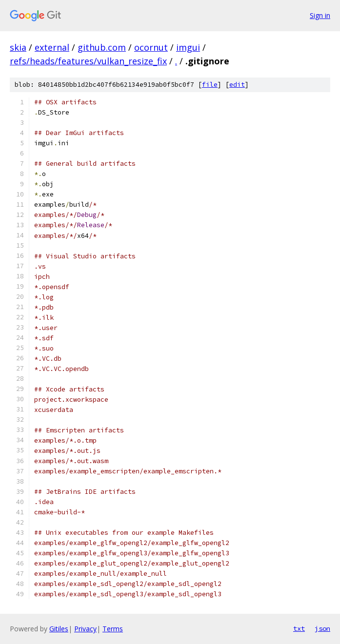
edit (237, 85)
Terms (113, 629)
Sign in (320, 15)
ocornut (151, 47)
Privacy (85, 629)
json (322, 628)
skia (18, 47)
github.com (102, 47)
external (52, 47)
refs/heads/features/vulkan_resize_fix (88, 61)
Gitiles (59, 629)
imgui (188, 47)
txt (299, 628)
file (210, 85)
